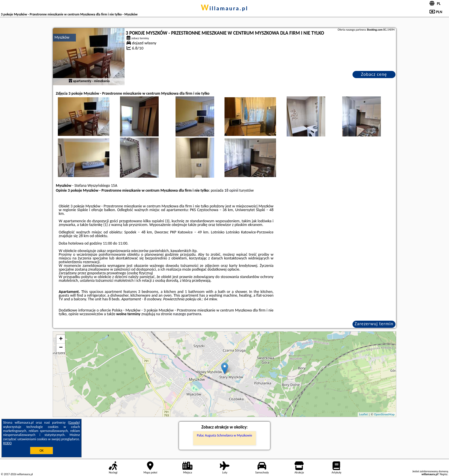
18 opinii (231, 190)
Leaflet (363, 414)
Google (74, 423)
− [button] (61, 348)
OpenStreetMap (384, 414)
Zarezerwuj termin (374, 324)
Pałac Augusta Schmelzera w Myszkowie (224, 435)
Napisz (444, 474)
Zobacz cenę (374, 74)
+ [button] (61, 339)
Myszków (62, 37)
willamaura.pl (224, 8)
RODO (7, 443)
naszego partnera (187, 314)
